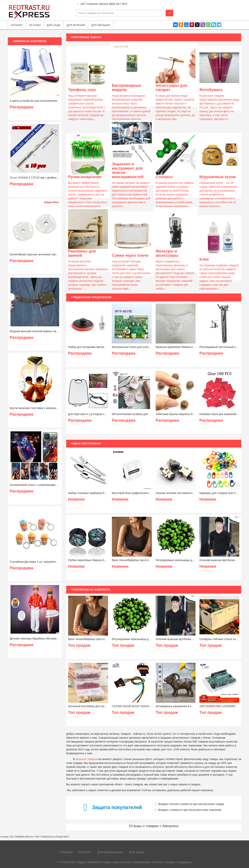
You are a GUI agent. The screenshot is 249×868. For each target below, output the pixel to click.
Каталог (85, 852)
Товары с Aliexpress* (89, 862)
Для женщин (101, 25)
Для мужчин (76, 25)
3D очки (35, 25)
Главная (66, 852)
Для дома (137, 852)
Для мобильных (110, 852)
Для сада (54, 25)
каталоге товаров (86, 759)
